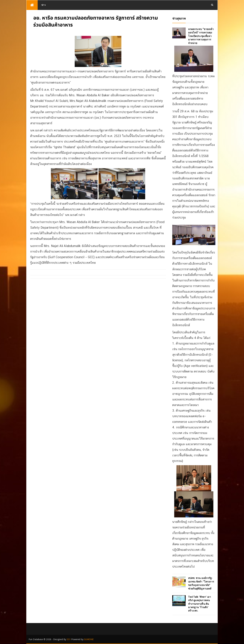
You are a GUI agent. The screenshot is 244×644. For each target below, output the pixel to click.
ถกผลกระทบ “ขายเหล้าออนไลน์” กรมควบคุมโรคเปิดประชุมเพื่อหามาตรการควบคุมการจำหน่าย (201, 36)
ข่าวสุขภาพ (179, 18)
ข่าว (44, 5)
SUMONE (89, 639)
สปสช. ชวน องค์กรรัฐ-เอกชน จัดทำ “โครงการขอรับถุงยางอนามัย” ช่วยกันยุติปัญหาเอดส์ (201, 583)
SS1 (69, 639)
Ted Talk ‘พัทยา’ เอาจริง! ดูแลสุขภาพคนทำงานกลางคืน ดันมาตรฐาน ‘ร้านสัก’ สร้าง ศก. (200, 604)
